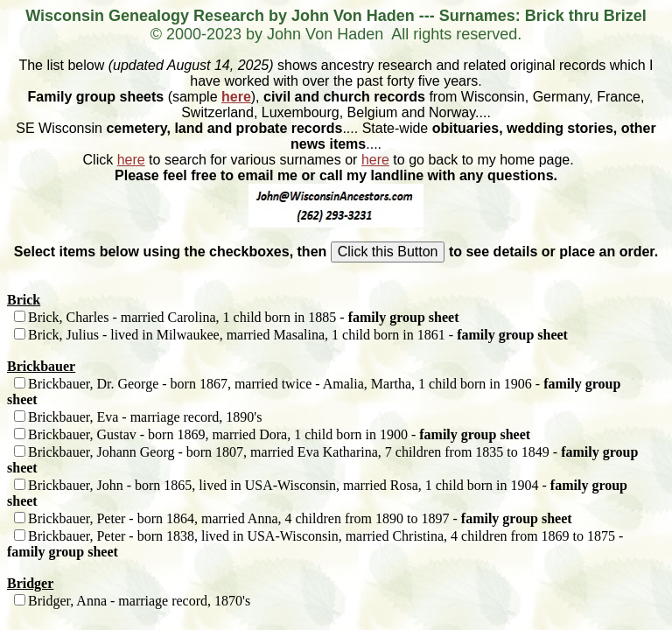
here (236, 97)
